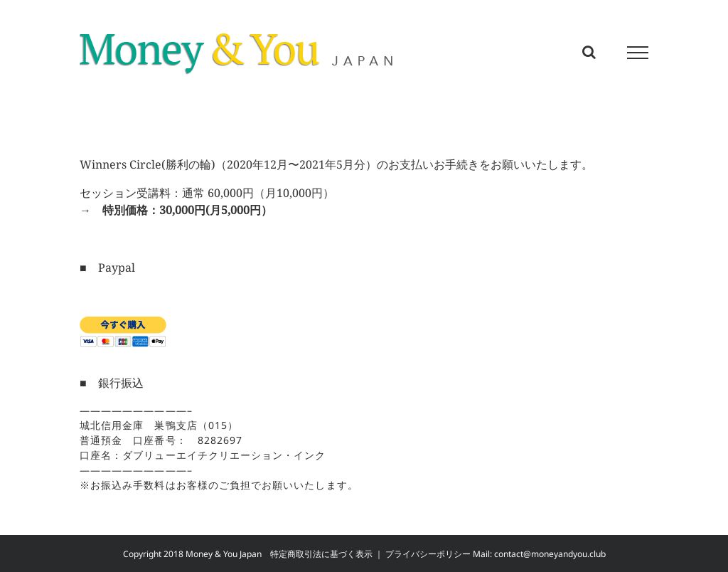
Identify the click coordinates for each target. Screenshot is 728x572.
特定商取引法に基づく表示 (321, 554)
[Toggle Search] (589, 52)
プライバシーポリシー (428, 554)
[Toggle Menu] (638, 53)
